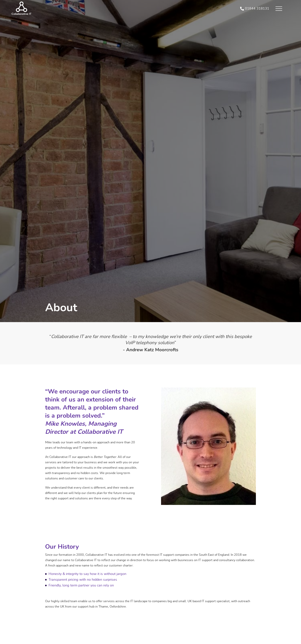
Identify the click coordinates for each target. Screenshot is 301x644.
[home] (21, 9)
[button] (279, 9)
